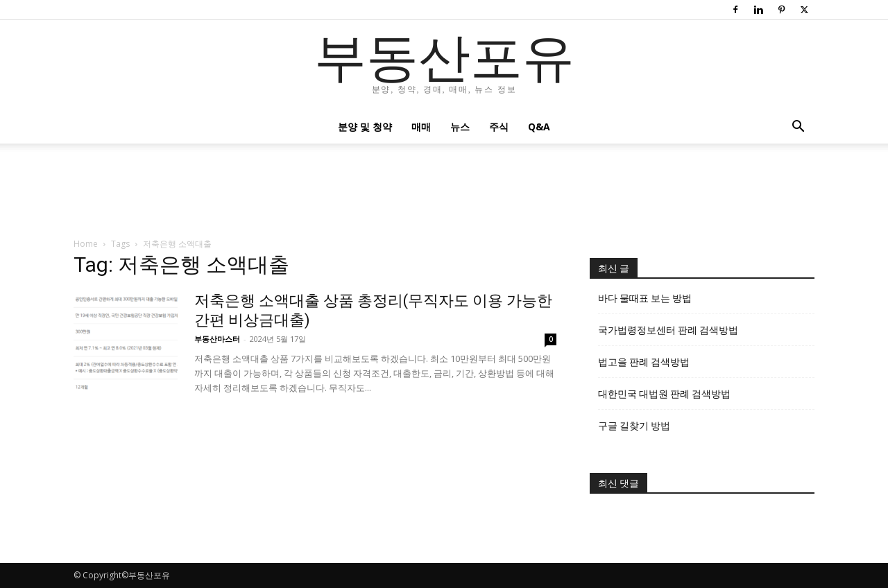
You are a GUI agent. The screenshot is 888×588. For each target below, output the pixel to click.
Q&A (539, 127)
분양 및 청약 (365, 127)
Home (86, 244)
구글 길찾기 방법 (634, 426)
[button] (798, 128)
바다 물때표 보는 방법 (645, 298)
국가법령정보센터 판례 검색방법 (668, 330)
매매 (421, 127)
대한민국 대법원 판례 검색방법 (664, 394)
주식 (499, 127)
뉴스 (460, 127)
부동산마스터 (217, 339)
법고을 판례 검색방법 (644, 362)
